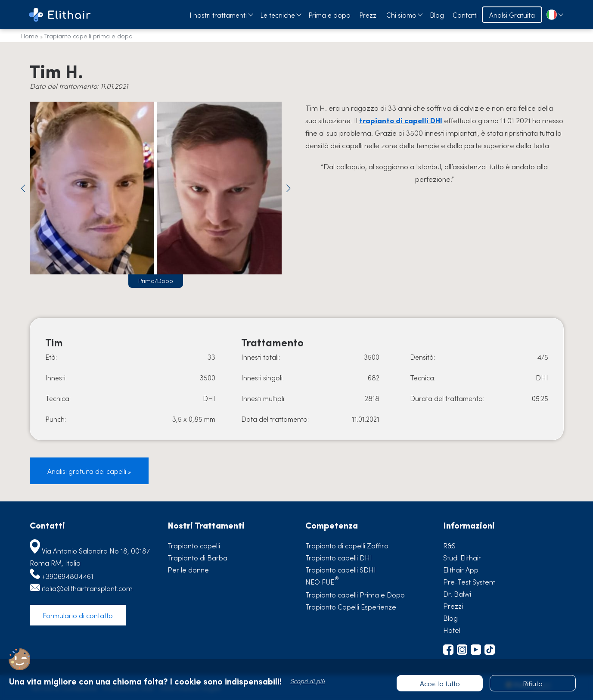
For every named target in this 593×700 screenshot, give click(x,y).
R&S (449, 545)
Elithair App (461, 569)
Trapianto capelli (194, 545)
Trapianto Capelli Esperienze (351, 607)
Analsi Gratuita (512, 15)
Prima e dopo (329, 15)
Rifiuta (533, 683)
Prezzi (368, 15)
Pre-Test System (469, 582)
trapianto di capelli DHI (401, 120)
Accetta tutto (440, 683)
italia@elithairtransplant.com (87, 588)
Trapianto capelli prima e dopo (88, 36)
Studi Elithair (462, 557)
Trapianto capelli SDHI (341, 569)
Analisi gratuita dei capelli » (89, 471)
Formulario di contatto (78, 615)
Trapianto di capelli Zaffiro (347, 545)
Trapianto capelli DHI (339, 557)
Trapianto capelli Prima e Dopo (355, 594)
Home (30, 36)
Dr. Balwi (457, 594)
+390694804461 (68, 576)
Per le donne (188, 569)
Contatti (465, 15)
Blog (437, 15)
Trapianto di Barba (197, 557)
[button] (23, 188)
